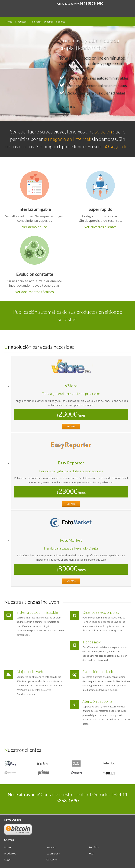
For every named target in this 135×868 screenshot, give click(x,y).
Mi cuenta (121, 3)
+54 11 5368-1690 (90, 3)
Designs (24, 6)
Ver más (69, 107)
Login (7, 859)
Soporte (61, 22)
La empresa (53, 853)
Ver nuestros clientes (100, 227)
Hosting (37, 22)
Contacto (52, 859)
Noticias (51, 847)
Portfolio (94, 847)
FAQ (91, 853)
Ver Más (71, 426)
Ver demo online (35, 227)
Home (9, 22)
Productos (21, 22)
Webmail (49, 22)
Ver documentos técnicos (35, 292)
